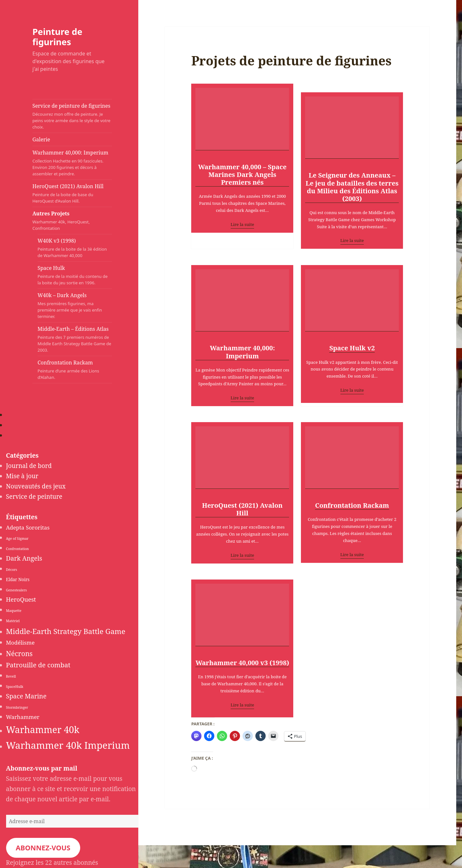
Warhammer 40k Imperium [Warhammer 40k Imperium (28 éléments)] (68, 745)
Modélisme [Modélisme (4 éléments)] (20, 643)
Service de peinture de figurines (72, 116)
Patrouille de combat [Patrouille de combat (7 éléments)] (38, 665)
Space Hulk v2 (352, 348)
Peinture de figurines (57, 37)
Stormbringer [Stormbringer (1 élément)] (17, 707)
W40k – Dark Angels (75, 306)
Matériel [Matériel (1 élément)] (13, 621)
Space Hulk (75, 275)
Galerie (41, 139)
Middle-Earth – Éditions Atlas (75, 339)
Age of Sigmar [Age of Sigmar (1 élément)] (17, 538)
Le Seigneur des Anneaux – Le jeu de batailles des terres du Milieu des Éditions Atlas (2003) (352, 187)
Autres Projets (66, 221)
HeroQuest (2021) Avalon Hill (72, 193)
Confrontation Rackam (75, 370)
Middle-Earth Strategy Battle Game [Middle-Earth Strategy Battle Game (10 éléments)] (66, 631)
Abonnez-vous (43, 848)
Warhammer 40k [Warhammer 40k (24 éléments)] (43, 730)
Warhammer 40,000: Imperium (72, 163)
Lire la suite (242, 224)
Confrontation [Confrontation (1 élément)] (17, 549)
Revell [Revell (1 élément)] (11, 676)
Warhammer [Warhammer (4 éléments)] (23, 717)
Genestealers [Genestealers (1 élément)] (17, 590)
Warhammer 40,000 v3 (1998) (242, 663)
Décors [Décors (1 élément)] (12, 570)
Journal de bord (29, 466)
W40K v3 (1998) (75, 248)
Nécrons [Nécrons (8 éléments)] (19, 653)
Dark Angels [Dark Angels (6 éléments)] (24, 558)
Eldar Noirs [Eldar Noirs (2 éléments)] (18, 580)
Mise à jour (22, 476)
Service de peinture (34, 497)
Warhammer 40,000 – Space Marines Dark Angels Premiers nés (242, 175)
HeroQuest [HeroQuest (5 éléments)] (21, 599)
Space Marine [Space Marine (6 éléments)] (26, 696)
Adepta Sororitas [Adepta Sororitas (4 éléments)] (28, 527)
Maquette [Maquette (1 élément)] (14, 611)
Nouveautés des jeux (36, 486)
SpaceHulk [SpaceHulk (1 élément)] (15, 687)
